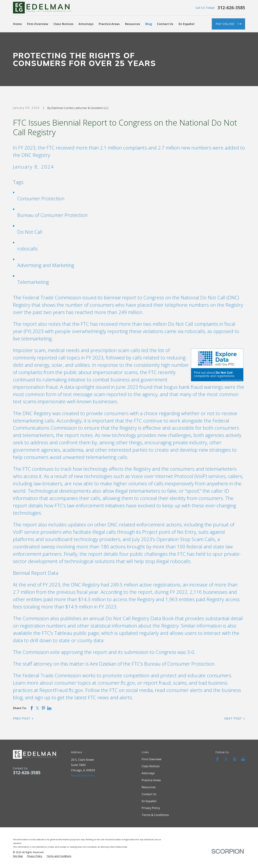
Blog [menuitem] (149, 24)
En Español (149, 801)
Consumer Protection (41, 198)
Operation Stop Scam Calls (186, 539)
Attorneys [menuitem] (86, 24)
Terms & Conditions (155, 815)
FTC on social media (131, 690)
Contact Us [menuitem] (165, 24)
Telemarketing (33, 282)
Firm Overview (152, 759)
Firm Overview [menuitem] (38, 24)
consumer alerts (184, 690)
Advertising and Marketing (46, 265)
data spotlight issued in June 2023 (101, 387)
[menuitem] (18, 856)
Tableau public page (77, 633)
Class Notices (151, 766)
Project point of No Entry (169, 532)
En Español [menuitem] (186, 24)
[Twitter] (226, 759)
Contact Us (149, 794)
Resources (149, 787)
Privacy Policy (151, 808)
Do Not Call (30, 232)
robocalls (27, 249)
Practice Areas (151, 780)
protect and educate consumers (196, 675)
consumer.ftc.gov (116, 683)
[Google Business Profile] (243, 759)
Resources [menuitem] (132, 24)
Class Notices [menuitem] (63, 24)
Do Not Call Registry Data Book (140, 618)
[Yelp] (235, 759)
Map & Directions (83, 775)
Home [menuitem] (17, 24)
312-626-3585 (231, 8)
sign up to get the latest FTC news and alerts (83, 697)
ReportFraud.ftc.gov (61, 690)
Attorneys (148, 773)
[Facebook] (218, 759)
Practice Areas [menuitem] (109, 24)
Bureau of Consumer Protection (52, 215)
